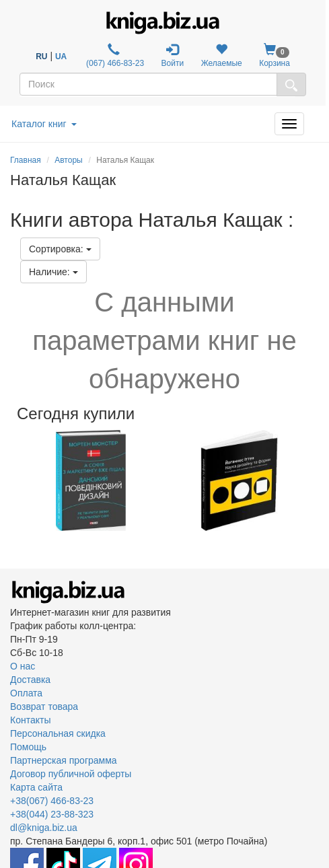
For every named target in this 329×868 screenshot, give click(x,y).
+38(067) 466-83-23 (52, 801)
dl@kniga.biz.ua (44, 828)
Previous (12, 480)
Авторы (68, 160)
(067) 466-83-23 (114, 56)
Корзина (275, 56)
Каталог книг (44, 124)
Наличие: (53, 272)
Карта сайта (36, 787)
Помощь (28, 747)
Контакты (30, 720)
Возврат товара (44, 707)
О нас (23, 666)
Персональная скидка (58, 733)
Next (317, 480)
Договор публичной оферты (71, 774)
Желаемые (222, 56)
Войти (173, 56)
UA (61, 57)
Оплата (26, 693)
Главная (26, 160)
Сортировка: (60, 249)
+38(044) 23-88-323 (52, 814)
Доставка (30, 680)
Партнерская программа (64, 760)
